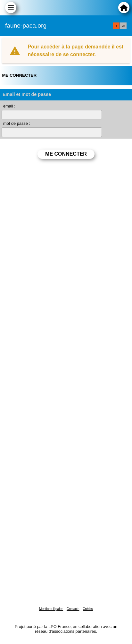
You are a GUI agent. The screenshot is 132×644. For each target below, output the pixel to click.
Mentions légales (51, 609)
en (123, 26)
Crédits (88, 609)
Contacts (73, 609)
